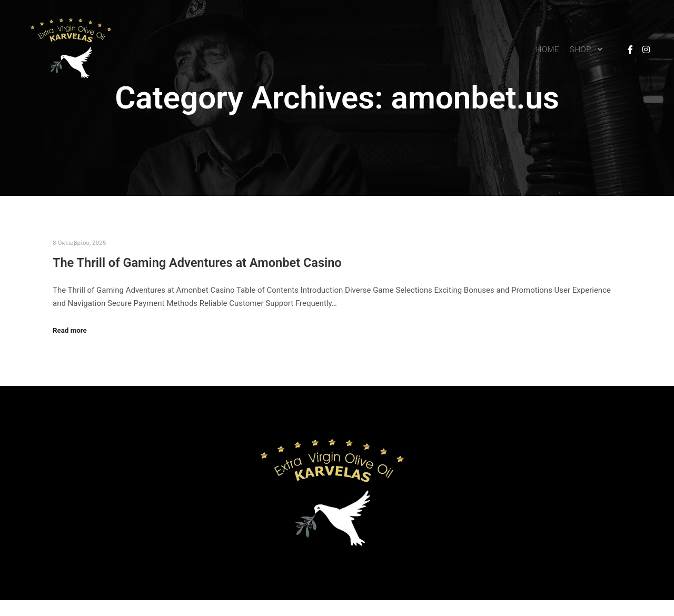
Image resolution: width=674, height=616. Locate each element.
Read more (70, 330)
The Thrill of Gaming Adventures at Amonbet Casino (197, 263)
